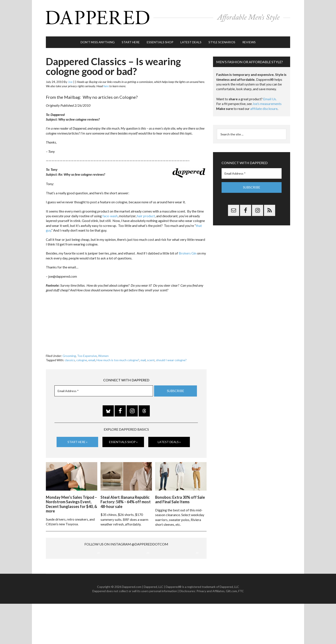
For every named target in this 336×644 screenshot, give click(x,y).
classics (70, 356)
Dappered (168, 16)
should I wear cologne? (171, 356)
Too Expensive (87, 351)
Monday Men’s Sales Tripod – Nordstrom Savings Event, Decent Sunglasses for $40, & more (71, 499)
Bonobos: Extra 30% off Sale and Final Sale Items (180, 494)
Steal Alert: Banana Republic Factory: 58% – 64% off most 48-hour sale (126, 496)
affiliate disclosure (264, 104)
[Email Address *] (104, 387)
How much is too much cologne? (118, 356)
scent (151, 356)
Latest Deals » (169, 438)
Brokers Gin (188, 249)
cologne (82, 356)
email (92, 356)
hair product (146, 212)
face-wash (110, 212)
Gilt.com (231, 631)
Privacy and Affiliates (211, 631)
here (106, 82)
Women (103, 351)
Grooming (69, 351)
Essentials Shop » (123, 438)
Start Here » (77, 438)
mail (143, 356)
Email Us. (270, 95)
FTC (241, 631)
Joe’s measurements (267, 99)
